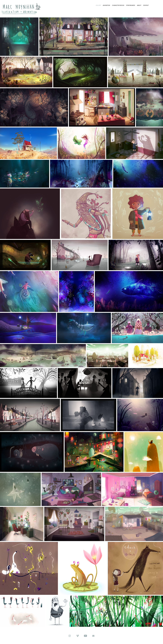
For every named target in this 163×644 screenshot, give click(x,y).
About (139, 5)
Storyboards (131, 5)
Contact (146, 5)
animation (106, 5)
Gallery (98, 5)
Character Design (118, 5)
